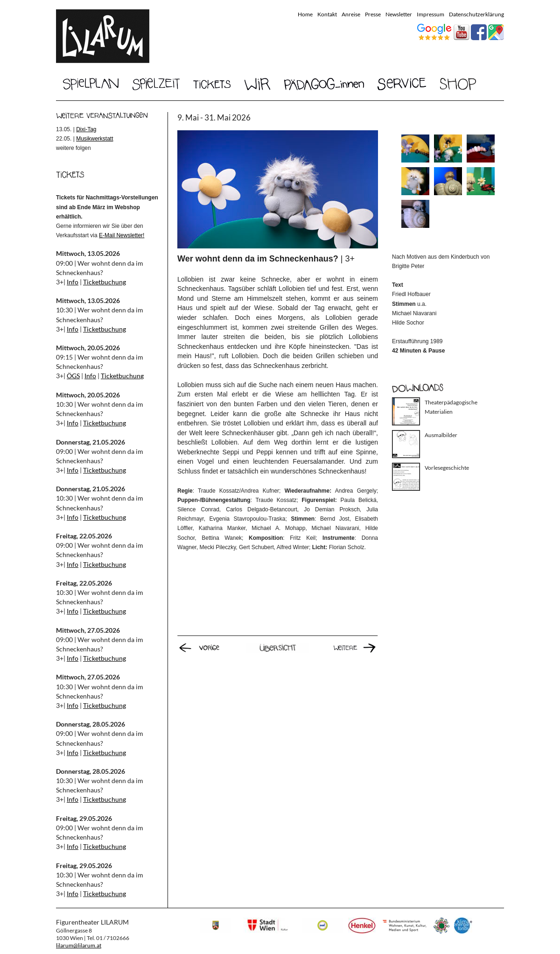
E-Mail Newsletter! (122, 235)
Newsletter (399, 14)
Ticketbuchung (105, 282)
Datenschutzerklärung (476, 14)
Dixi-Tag (86, 129)
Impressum (430, 14)
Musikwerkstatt (94, 139)
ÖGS (73, 376)
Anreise (351, 14)
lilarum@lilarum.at (79, 945)
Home (305, 14)
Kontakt (327, 14)
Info (73, 282)
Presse (373, 14)
